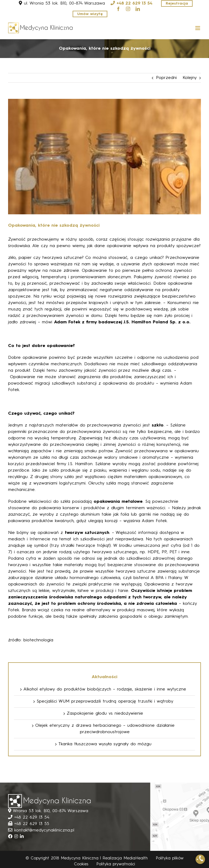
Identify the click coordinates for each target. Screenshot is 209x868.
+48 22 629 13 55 (32, 824)
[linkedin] (138, 9)
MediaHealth (136, 858)
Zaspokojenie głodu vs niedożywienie (105, 714)
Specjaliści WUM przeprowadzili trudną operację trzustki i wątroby (105, 701)
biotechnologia (38, 640)
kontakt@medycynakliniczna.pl (44, 830)
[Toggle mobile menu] (198, 28)
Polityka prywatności (116, 864)
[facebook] (118, 9)
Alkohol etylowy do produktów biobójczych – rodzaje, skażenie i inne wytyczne (105, 689)
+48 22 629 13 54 (134, 3)
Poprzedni (166, 78)
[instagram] (128, 9)
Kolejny (190, 78)
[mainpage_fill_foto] (104, 157)
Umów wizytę (90, 14)
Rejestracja (177, 3)
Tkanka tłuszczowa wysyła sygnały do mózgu (105, 744)
